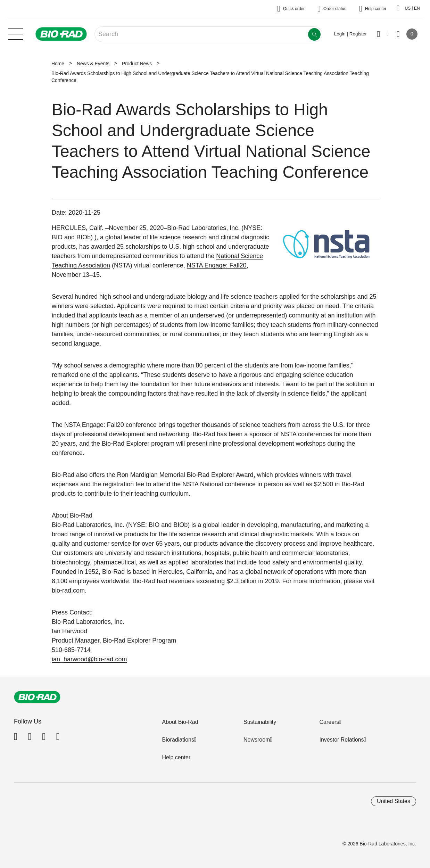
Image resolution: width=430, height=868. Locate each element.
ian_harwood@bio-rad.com (89, 659)
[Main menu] (16, 33)
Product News (137, 64)
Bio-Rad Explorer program (138, 444)
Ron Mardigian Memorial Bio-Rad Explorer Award (185, 475)
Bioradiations (178, 740)
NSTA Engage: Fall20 (217, 265)
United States (394, 801)
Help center (176, 757)
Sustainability (260, 722)
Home (58, 64)
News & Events (93, 64)
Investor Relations (341, 740)
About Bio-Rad (180, 722)
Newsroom (257, 740)
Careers (329, 722)
